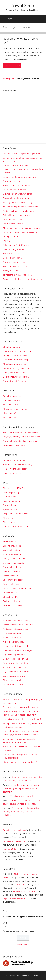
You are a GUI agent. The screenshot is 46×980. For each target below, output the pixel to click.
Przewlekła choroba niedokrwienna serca (22, 433)
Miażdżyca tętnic (10, 418)
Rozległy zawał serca (12, 220)
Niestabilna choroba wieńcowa (17, 351)
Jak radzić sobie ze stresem (15, 527)
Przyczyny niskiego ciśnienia (16, 663)
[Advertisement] (23, 117)
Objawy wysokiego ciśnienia (16, 659)
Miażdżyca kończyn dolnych (16, 409)
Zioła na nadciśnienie (12, 680)
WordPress (22, 975)
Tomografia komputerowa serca (17, 275)
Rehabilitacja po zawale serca (16, 215)
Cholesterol (20, 884)
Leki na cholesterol (12, 576)
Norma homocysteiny (13, 473)
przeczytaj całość (12, 66)
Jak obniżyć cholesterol (14, 580)
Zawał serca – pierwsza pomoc (17, 186)
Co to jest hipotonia (12, 237)
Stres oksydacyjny (11, 492)
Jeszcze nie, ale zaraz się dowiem (20, 931)
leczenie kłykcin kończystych (26, 891)
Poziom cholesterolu (12, 554)
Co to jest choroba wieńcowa (16, 356)
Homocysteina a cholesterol (16, 469)
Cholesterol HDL (10, 597)
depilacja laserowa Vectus (15, 898)
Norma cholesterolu (12, 571)
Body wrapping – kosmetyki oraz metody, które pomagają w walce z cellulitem (21, 788)
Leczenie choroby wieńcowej (16, 368)
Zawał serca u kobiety (13, 224)
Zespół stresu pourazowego (16, 514)
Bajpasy (7, 241)
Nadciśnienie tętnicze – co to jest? (18, 621)
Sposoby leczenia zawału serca (17, 198)
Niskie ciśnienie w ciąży (13, 642)
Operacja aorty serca (12, 258)
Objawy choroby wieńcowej (15, 360)
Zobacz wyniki (23, 945)
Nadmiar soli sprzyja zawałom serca (19, 211)
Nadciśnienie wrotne (12, 633)
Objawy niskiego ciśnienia (14, 655)
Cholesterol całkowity (13, 605)
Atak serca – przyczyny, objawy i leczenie (21, 228)
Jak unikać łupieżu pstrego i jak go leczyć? (22, 719)
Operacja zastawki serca (14, 262)
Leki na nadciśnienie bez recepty (18, 625)
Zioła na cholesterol (12, 546)
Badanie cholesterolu (13, 601)
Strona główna (10, 79)
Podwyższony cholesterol (14, 559)
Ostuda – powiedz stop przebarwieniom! (21, 707)
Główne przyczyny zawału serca (17, 194)
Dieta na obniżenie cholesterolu (17, 588)
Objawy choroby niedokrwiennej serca (20, 441)
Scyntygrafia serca (11, 271)
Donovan (36, 975)
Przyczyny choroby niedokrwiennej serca (21, 437)
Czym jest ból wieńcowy (14, 373)
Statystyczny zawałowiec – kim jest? (19, 202)
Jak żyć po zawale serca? (14, 190)
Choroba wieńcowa (12, 347)
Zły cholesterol (10, 542)
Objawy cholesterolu (12, 567)
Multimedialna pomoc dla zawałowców (21, 207)
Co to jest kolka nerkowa (14, 841)
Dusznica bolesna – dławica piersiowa (20, 232)
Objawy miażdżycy (11, 400)
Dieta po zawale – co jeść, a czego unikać (22, 154)
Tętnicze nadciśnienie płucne (16, 667)
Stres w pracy (9, 522)
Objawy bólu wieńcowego (15, 381)
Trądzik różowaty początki (22, 796)
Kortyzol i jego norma (13, 501)
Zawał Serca (23, 6)
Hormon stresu (10, 497)
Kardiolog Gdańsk (11, 849)
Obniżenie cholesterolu (13, 563)
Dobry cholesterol (11, 584)
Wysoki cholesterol (12, 550)
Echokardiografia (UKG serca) (16, 245)
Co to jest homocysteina (14, 460)
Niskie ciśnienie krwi (12, 638)
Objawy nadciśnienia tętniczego (17, 650)
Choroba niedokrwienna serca (16, 445)
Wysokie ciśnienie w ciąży (15, 676)
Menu (8, 19)
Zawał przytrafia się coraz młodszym (19, 177)
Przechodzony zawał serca (15, 266)
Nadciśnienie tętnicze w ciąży (16, 629)
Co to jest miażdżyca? (13, 396)
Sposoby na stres (11, 510)
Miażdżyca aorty (10, 405)
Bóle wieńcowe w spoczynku (16, 377)
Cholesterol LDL (10, 593)
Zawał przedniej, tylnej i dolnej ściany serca (22, 279)
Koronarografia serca (12, 254)
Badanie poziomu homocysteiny (17, 465)
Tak (7, 923)
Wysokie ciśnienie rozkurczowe (17, 672)
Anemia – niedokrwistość (14, 830)
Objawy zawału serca (12, 181)
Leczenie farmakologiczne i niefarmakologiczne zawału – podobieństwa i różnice (23, 169)
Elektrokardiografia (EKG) (14, 249)
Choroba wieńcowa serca (14, 364)
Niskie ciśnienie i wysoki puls (16, 646)
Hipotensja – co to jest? (13, 684)
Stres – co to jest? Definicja (15, 488)
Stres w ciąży (9, 518)
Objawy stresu (9, 505)
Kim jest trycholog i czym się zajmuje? (20, 762)
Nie (7, 927)
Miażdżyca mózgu (11, 413)
